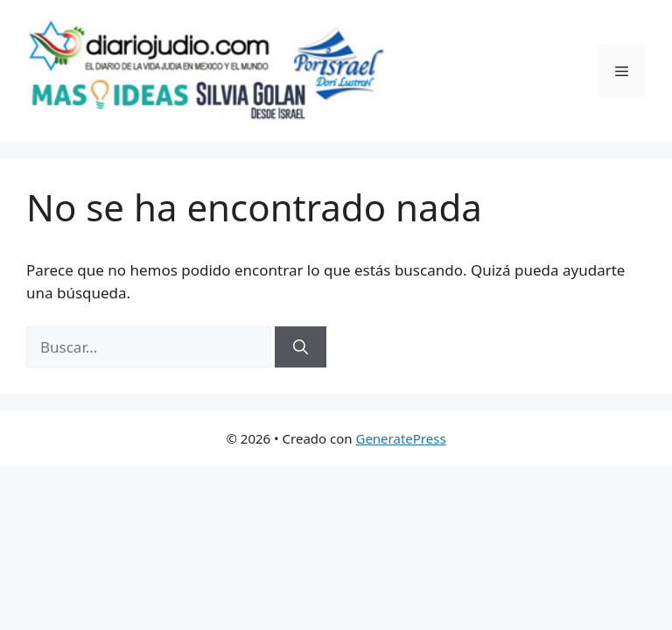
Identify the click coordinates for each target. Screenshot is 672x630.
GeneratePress (400, 438)
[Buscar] (301, 347)
